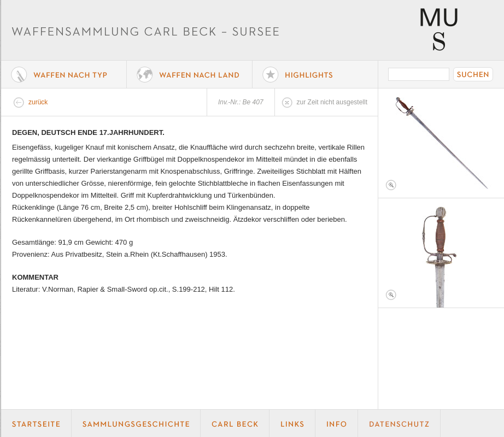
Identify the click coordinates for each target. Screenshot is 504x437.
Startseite (36, 423)
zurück (38, 102)
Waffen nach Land (190, 74)
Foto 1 (441, 143)
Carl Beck (235, 423)
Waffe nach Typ (64, 74)
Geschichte (136, 423)
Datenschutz (399, 423)
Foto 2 (441, 253)
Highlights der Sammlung (315, 74)
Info (337, 423)
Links (292, 423)
